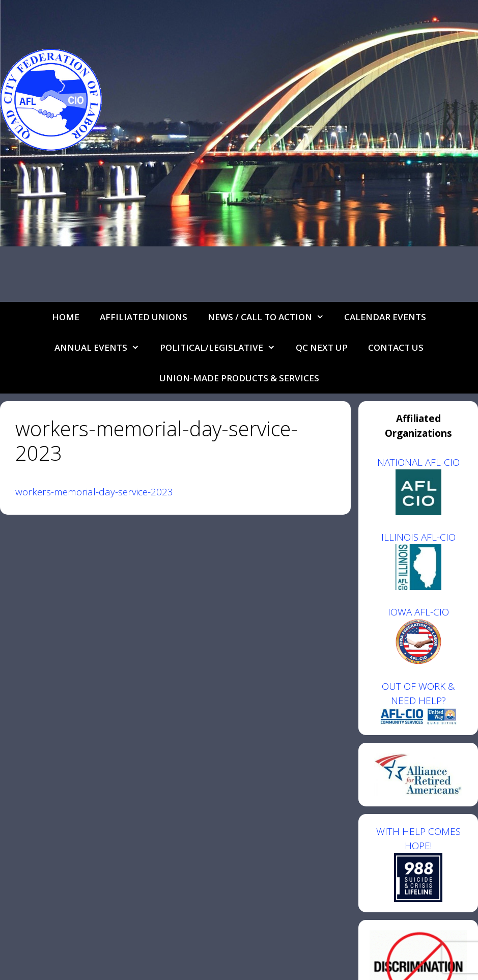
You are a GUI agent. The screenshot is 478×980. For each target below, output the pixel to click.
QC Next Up (322, 347)
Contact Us (396, 347)
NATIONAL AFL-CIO (418, 462)
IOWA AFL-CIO (418, 612)
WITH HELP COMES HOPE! (418, 863)
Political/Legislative (223, 348)
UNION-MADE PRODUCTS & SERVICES (239, 378)
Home (66, 317)
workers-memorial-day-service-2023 (94, 492)
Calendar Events (385, 317)
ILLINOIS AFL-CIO (418, 537)
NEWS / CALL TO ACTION (271, 317)
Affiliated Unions (144, 317)
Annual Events (102, 348)
